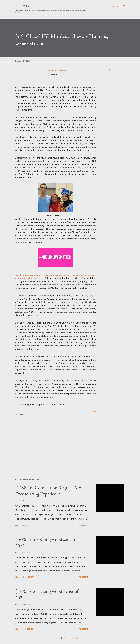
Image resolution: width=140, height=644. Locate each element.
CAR (85, 329)
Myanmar (57, 329)
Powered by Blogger (70, 638)
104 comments (28, 525)
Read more (83, 525)
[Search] (115, 6)
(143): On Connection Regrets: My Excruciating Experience (48, 491)
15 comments (28, 577)
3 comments (28, 629)
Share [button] (111, 69)
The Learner (24, 6)
